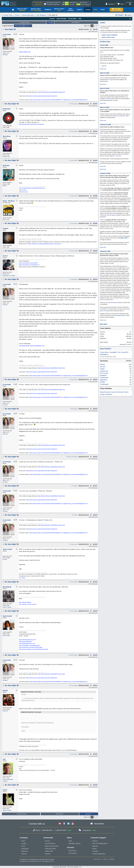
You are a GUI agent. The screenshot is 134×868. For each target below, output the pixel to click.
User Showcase (41, 15)
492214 (95, 380)
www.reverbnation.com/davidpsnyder (29, 645)
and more (118, 156)
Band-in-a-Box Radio (52, 846)
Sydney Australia (7, 810)
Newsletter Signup (75, 843)
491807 (95, 104)
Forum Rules (72, 19)
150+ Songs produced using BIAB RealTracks (32, 188)
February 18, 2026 (105, 125)
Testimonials (49, 851)
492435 (95, 611)
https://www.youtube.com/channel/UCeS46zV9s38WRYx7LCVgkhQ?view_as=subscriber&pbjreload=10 (58, 100)
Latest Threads (61, 19)
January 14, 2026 (105, 173)
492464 (95, 655)
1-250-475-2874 (83, 3)
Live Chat (72, 4)
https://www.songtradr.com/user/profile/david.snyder (34, 649)
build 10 (107, 80)
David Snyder (73, 655)
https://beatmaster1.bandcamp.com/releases (32, 124)
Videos (94, 849)
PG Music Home (8, 15)
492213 (95, 279)
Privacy (105, 859)
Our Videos (22, 578)
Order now (103, 166)
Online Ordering (85, 4)
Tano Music (74, 380)
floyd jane (74, 409)
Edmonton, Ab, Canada (9, 276)
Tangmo (75, 486)
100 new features (111, 215)
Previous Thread (24, 23)
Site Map (112, 859)
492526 (95, 754)
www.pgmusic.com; (25, 861)
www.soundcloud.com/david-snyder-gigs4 (31, 647)
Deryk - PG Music (72, 457)
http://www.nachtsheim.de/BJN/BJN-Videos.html (52, 92)
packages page (120, 315)
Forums (17, 15)
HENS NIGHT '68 (25, 52)
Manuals (95, 846)
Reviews (48, 854)
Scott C (75, 515)
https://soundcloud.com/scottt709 (28, 263)
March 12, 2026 (105, 88)
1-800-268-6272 (73, 3)
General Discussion (28, 15)
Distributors (25, 849)
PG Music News (105, 42)
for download (108, 99)
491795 (95, 29)
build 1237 (116, 116)
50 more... (25, 190)
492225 (95, 544)
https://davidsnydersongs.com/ (28, 640)
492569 (95, 785)
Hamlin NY (6, 711)
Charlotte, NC (6, 157)
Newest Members (106, 349)
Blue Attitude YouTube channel (28, 604)
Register (119, 15)
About (23, 841)
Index (50, 23)
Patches (95, 841)
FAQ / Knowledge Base (100, 843)
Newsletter (99, 824)
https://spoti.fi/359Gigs (25, 642)
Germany (5, 55)
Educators (25, 851)
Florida (5, 186)
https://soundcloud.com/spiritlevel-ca (29, 265)
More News (104, 324)
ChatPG (103, 23)
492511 (95, 686)
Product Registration (99, 854)
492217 (95, 486)
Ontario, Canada (7, 607)
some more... (25, 192)
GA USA (5, 559)
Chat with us (87, 830)
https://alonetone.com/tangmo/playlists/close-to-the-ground (44, 244)
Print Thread (19, 26)
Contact (24, 843)
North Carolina (6, 635)
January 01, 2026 (105, 251)
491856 (95, 196)
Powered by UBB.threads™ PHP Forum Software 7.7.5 (67, 867)
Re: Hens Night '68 (12, 104)
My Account (72, 851)
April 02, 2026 (104, 45)
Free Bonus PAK (123, 238)
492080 (95, 251)
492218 (95, 515)
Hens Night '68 (10, 29)
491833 (95, 160)
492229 (95, 582)
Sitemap (24, 854)
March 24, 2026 (105, 73)
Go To (28, 26)
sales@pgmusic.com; (36, 861)
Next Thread (76, 23)
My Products (73, 853)
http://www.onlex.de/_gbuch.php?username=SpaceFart (42, 96)
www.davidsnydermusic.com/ (27, 643)
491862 (95, 223)
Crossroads (74, 104)
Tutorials (95, 851)
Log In (128, 15)
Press (23, 846)
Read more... (103, 69)
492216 (95, 457)
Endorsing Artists (50, 849)
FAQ (80, 19)
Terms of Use (97, 859)
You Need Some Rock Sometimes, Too (32, 346)
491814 (95, 131)
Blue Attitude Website (25, 602)
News (70, 841)
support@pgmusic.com (48, 861)
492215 (95, 409)
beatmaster (74, 279)
